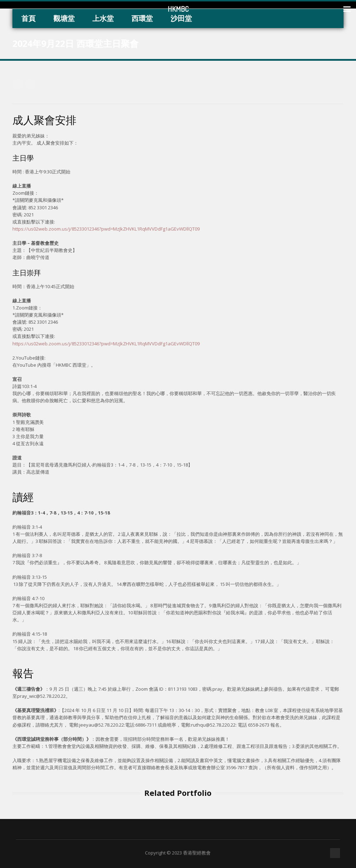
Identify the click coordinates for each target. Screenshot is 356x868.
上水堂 (103, 18)
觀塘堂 (64, 18)
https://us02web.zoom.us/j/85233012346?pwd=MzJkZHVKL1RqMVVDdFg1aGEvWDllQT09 (106, 229)
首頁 (28, 18)
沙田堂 (181, 18)
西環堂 (142, 18)
